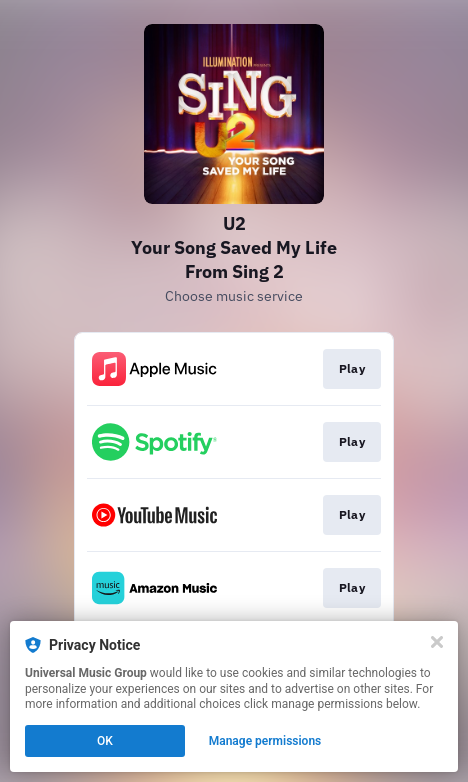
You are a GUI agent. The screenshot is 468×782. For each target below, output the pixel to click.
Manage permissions (265, 741)
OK (105, 741)
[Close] (437, 642)
